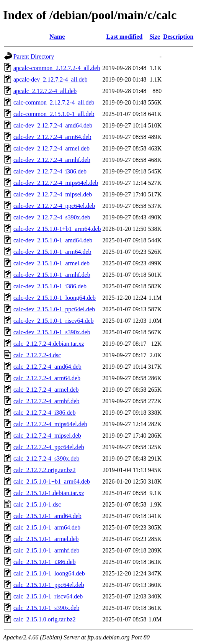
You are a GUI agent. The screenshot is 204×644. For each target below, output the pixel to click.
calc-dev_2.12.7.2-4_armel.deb (51, 148)
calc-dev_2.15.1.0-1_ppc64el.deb (54, 309)
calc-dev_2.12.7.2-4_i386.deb (50, 171)
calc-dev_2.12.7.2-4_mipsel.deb (53, 194)
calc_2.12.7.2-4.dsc (37, 355)
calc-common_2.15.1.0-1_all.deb (54, 114)
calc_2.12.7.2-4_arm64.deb (47, 378)
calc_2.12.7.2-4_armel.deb (46, 390)
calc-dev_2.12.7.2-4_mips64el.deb (56, 183)
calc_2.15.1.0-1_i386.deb (45, 562)
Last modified (125, 37)
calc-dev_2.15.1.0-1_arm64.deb (52, 252)
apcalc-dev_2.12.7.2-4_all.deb (51, 79)
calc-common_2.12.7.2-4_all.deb (54, 102)
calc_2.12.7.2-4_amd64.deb (47, 367)
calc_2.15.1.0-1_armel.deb (46, 539)
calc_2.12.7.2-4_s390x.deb (46, 458)
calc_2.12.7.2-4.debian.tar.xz (49, 344)
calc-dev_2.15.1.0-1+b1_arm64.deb (57, 229)
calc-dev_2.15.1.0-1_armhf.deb (52, 275)
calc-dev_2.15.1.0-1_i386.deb (50, 286)
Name (57, 37)
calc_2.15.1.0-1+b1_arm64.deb (52, 481)
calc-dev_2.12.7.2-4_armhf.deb (52, 160)
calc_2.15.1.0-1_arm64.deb (47, 527)
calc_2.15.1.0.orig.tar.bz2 (45, 619)
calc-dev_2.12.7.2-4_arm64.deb (52, 137)
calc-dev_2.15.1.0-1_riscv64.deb (54, 321)
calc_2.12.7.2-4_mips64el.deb (50, 424)
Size (155, 37)
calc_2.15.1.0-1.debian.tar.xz (49, 493)
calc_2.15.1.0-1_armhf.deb (46, 550)
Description (178, 37)
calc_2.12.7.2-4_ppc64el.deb (49, 447)
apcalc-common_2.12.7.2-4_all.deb (57, 68)
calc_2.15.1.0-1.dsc (37, 504)
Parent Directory (34, 56)
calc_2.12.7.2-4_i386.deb (45, 413)
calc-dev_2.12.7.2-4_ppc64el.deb (54, 206)
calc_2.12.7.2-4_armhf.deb (46, 401)
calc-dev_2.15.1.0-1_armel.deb (51, 263)
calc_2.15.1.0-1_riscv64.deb (48, 596)
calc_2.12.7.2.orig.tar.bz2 (45, 470)
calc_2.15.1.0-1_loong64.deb (49, 573)
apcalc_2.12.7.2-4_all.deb (45, 91)
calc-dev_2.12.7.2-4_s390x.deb (52, 217)
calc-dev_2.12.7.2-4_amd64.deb (53, 125)
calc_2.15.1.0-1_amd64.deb (47, 516)
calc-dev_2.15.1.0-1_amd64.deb (53, 240)
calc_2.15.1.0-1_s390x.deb (46, 608)
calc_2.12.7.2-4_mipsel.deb (47, 436)
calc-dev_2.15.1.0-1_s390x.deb (52, 332)
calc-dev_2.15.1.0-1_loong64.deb (55, 298)
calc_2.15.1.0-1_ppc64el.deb (49, 585)
